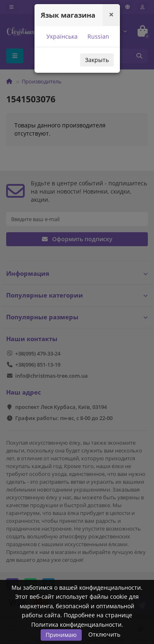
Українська (61, 36)
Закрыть (97, 60)
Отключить (104, 634)
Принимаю (61, 635)
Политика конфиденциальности (76, 624)
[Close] (111, 15)
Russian (98, 36)
